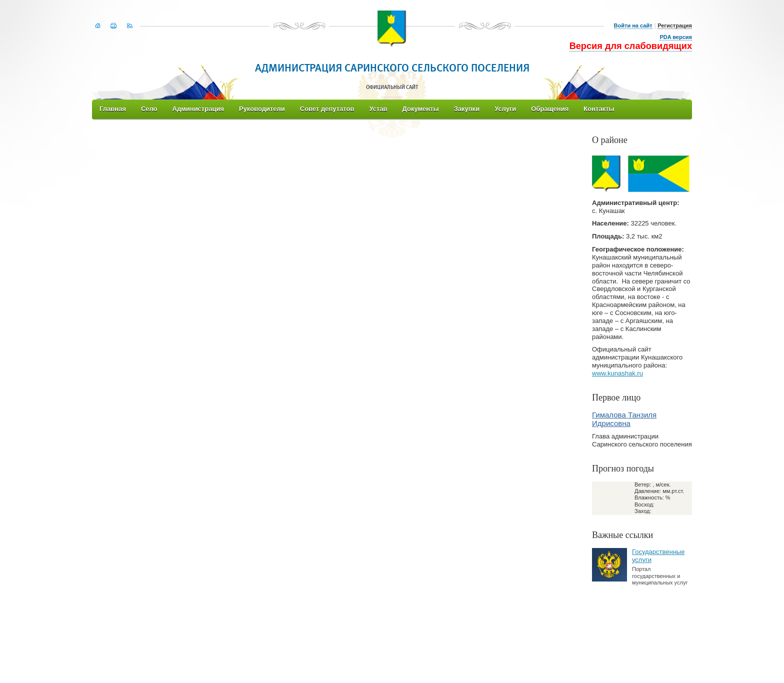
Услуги (505, 109)
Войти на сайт (633, 25)
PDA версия (676, 37)
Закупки (467, 109)
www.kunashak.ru (617, 373)
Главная (113, 109)
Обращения (550, 109)
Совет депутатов (327, 109)
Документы (421, 109)
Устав (378, 109)
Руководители (262, 109)
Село (149, 109)
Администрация (198, 109)
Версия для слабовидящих (631, 46)
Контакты (599, 109)
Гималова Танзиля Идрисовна (624, 419)
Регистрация (675, 25)
